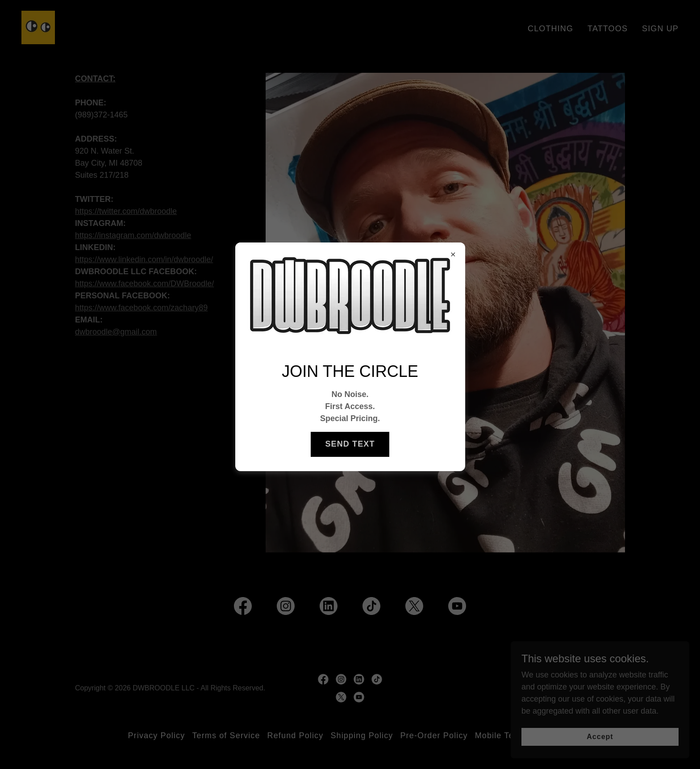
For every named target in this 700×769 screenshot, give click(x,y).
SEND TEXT (350, 444)
